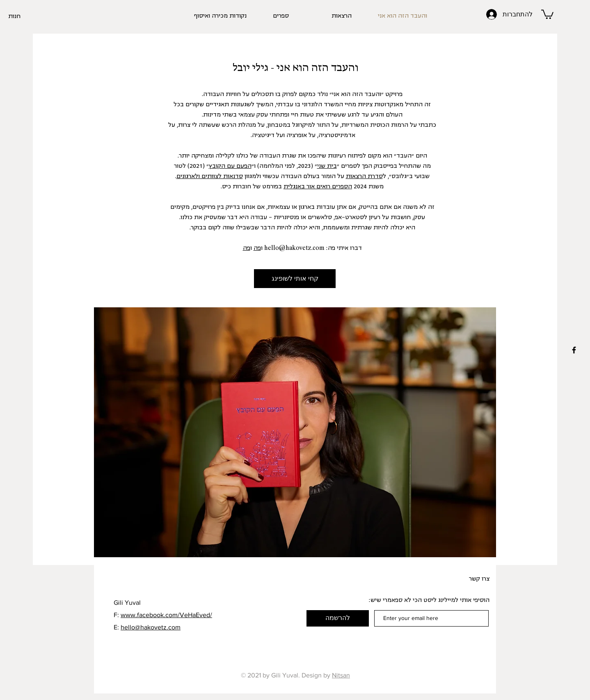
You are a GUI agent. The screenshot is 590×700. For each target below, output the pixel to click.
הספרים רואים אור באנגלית (318, 187)
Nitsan (341, 675)
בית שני (327, 166)
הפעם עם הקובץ (230, 166)
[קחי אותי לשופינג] (295, 279)
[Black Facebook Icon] (574, 350)
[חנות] (23, 16)
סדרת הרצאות (364, 176)
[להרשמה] (338, 618)
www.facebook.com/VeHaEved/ (166, 615)
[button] (547, 14)
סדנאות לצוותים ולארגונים (210, 176)
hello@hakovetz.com (294, 248)
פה (257, 248)
